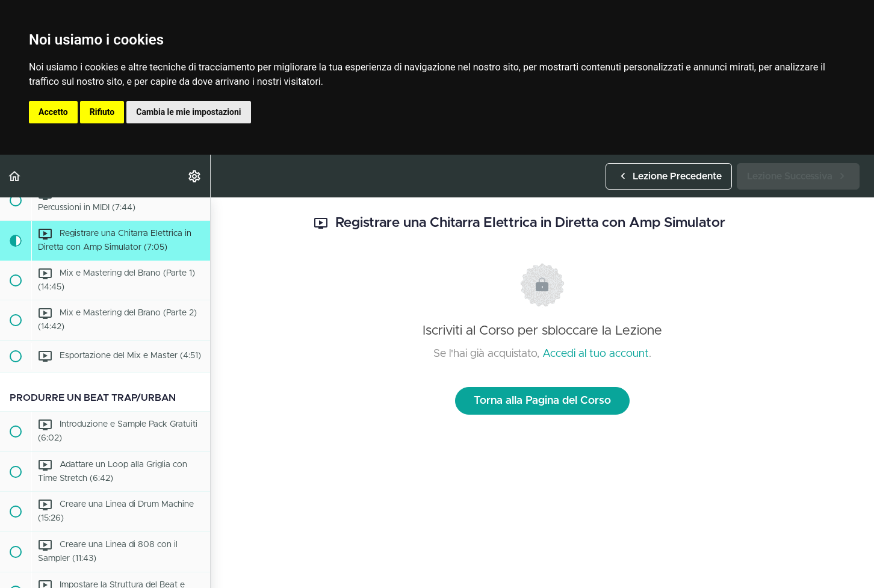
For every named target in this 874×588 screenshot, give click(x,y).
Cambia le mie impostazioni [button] (188, 112)
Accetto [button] (53, 112)
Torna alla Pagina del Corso (542, 401)
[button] (15, 176)
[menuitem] (195, 176)
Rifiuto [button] (102, 112)
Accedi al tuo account (596, 354)
